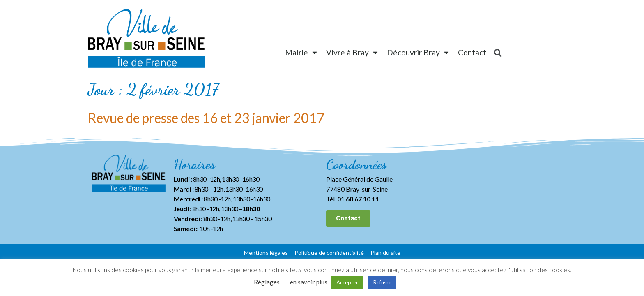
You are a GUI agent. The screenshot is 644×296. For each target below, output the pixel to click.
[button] (348, 219)
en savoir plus (309, 282)
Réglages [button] (267, 282)
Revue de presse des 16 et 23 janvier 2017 (206, 118)
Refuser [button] (382, 282)
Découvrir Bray (418, 52)
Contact (472, 52)
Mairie (301, 52)
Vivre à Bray (352, 52)
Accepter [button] (347, 282)
